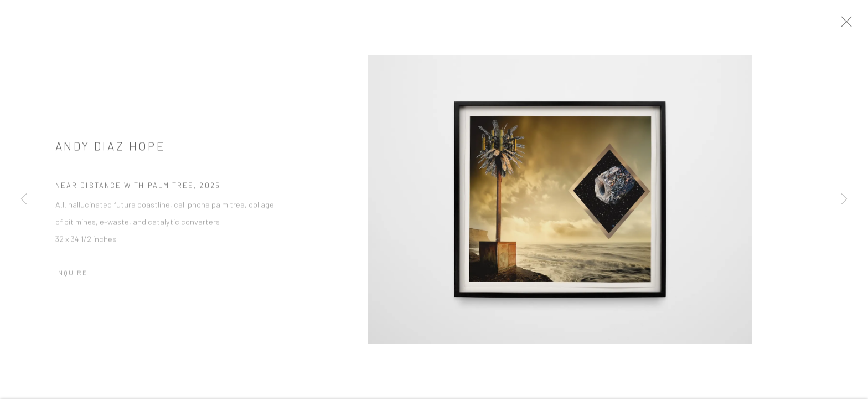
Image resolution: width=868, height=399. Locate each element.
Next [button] (844, 199)
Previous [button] (24, 199)
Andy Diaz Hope (110, 151)
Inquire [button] (72, 278)
